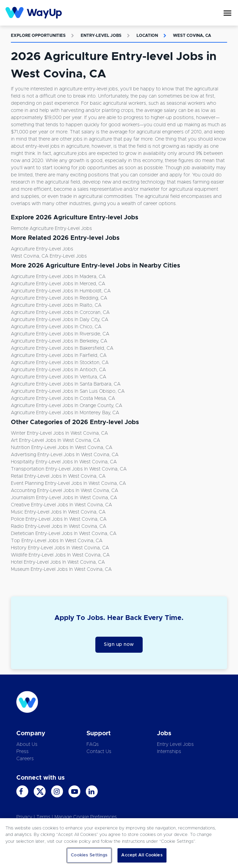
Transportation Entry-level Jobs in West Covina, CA (69, 469)
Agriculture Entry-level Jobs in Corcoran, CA (60, 313)
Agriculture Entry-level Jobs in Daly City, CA (60, 320)
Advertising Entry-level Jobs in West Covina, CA (65, 455)
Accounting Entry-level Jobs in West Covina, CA (65, 491)
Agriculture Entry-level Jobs (42, 249)
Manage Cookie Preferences (86, 817)
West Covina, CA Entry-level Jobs (49, 256)
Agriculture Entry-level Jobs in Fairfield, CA (59, 356)
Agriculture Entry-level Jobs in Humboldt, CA (61, 291)
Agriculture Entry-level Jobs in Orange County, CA (67, 406)
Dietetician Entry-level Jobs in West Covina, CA (64, 534)
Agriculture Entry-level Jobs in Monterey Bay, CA (65, 413)
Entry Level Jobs (175, 744)
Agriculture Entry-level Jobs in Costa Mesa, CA (63, 399)
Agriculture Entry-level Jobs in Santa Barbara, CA (66, 384)
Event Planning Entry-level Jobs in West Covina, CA (68, 483)
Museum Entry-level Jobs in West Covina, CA (61, 569)
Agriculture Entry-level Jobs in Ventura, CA (59, 377)
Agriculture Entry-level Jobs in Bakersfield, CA (62, 348)
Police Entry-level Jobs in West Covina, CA (59, 519)
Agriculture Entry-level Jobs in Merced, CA (58, 284)
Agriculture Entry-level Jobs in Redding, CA (59, 298)
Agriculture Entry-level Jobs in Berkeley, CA (59, 341)
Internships (169, 752)
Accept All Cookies (142, 855)
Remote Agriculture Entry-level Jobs (51, 229)
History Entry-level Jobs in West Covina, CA (60, 548)
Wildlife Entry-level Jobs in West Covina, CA (60, 555)
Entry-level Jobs (101, 35)
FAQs (93, 744)
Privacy (24, 817)
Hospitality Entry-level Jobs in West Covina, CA (64, 462)
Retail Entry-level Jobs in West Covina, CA (58, 476)
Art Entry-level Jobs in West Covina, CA (55, 440)
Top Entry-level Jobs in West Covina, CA (57, 541)
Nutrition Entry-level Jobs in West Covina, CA (62, 448)
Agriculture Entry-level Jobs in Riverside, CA (60, 334)
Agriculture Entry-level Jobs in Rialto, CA (56, 305)
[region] (119, 843)
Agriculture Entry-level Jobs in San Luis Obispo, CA (68, 391)
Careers (25, 759)
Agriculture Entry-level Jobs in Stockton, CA (60, 363)
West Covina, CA (192, 35)
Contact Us (99, 752)
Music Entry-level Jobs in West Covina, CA (58, 512)
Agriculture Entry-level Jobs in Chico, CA (56, 327)
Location (147, 35)
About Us (27, 744)
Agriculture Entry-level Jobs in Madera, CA (58, 277)
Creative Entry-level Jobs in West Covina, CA (61, 505)
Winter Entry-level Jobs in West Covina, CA (59, 433)
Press (22, 752)
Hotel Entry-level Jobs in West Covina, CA (58, 562)
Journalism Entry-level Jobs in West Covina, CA (64, 498)
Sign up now (119, 645)
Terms (43, 817)
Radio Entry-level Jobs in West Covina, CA (59, 526)
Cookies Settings (89, 855)
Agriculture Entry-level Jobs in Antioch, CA (58, 370)
